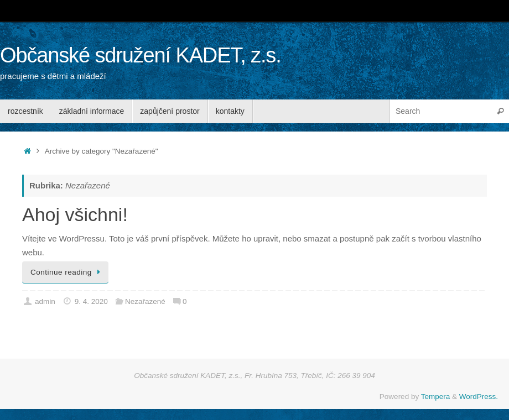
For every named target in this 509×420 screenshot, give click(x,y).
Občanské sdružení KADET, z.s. (141, 56)
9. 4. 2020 (91, 301)
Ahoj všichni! (75, 214)
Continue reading (67, 272)
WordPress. (479, 397)
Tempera (436, 397)
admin (45, 301)
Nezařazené (145, 301)
